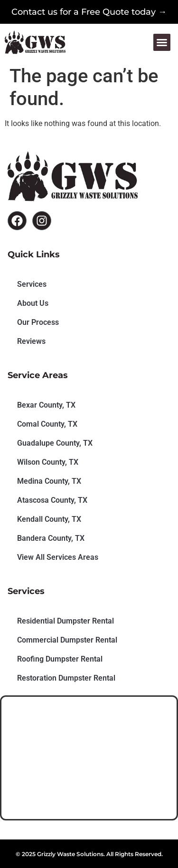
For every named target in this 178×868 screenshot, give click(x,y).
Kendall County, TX (49, 519)
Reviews (31, 341)
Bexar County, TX (46, 405)
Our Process (38, 322)
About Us (33, 303)
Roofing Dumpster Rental (60, 659)
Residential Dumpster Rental (66, 621)
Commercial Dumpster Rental (67, 640)
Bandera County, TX (51, 538)
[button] (162, 42)
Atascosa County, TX (52, 500)
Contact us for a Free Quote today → (89, 12)
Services (32, 284)
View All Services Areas (58, 557)
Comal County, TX (47, 424)
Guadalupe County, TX (55, 443)
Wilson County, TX (48, 462)
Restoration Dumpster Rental (66, 678)
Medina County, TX (49, 481)
